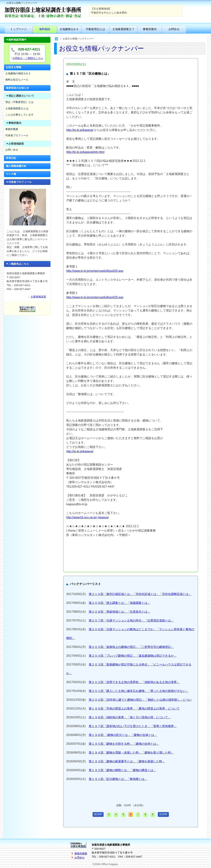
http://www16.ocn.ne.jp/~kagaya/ (87, 517)
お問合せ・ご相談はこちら (28, 58)
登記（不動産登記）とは (19, 102)
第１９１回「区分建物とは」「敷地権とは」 (118, 779)
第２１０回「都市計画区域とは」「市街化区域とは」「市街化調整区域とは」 (140, 594)
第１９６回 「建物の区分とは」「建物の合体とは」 (123, 735)
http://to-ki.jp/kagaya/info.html (85, 152)
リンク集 (11, 174)
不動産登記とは (95, 29)
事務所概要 (12, 129)
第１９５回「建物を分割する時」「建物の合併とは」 (124, 744)
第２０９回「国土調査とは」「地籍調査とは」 (120, 603)
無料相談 (45, 29)
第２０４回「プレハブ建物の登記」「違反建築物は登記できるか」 (133, 656)
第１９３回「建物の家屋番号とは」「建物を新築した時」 (127, 761)
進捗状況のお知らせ (17, 88)
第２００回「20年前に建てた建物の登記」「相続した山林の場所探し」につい (140, 700)
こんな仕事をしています (19, 115)
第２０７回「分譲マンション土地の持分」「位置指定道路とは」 (131, 620)
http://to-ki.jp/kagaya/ (80, 130)
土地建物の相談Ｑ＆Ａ (18, 73)
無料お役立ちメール (17, 80)
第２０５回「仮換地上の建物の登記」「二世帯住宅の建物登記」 (131, 647)
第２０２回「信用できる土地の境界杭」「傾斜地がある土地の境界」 (134, 682)
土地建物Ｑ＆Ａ (69, 29)
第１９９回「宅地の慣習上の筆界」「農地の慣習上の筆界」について (134, 709)
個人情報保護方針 (16, 166)
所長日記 (11, 158)
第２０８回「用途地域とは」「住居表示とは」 (120, 612)
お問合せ (174, 29)
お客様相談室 (38, 297)
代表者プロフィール (17, 135)
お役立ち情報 (14, 67)
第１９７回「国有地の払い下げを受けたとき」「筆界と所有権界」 (133, 726)
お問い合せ (12, 150)
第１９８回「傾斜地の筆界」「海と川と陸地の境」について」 (130, 717)
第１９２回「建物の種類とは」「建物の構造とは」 (122, 770)
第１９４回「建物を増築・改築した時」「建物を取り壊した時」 (131, 753)
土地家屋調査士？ (123, 29)
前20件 (98, 814)
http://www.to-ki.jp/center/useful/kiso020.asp (95, 271)
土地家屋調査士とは (17, 108)
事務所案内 (150, 29)
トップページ (19, 29)
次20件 (163, 814)
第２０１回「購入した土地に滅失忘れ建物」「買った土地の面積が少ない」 (139, 691)
